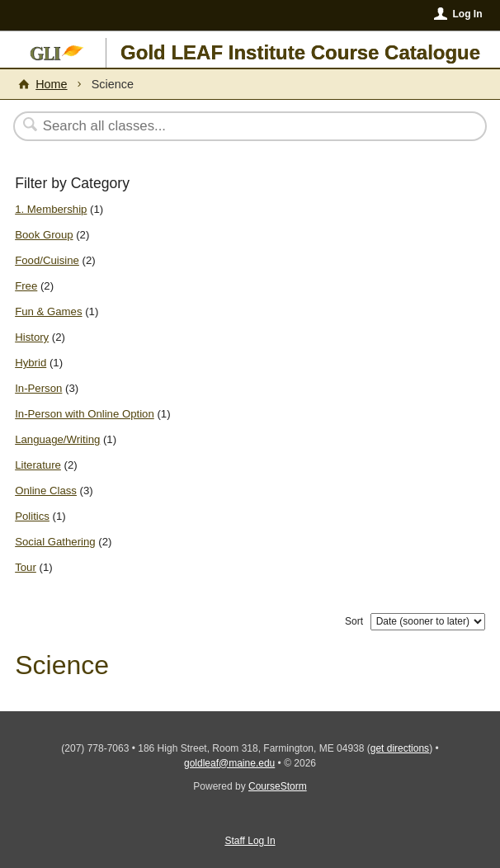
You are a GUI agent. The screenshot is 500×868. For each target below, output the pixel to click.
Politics (32, 516)
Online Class (46, 491)
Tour (26, 567)
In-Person (38, 388)
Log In (467, 14)
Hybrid (31, 363)
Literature (38, 465)
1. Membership (51, 209)
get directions (400, 748)
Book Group (44, 235)
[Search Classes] (241, 126)
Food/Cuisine (47, 260)
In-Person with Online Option (85, 414)
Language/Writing (57, 439)
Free (26, 286)
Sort (354, 621)
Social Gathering (55, 542)
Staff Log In (250, 841)
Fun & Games (48, 311)
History (32, 337)
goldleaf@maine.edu (229, 763)
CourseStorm (278, 786)
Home (51, 84)
